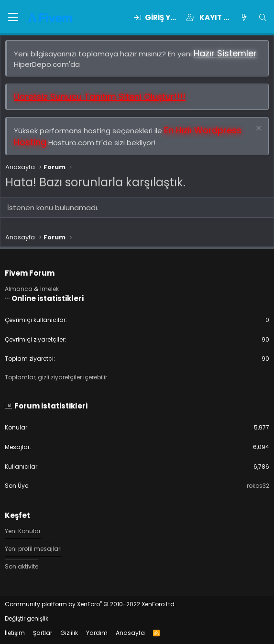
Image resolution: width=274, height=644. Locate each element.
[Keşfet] (244, 17)
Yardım (97, 633)
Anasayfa (130, 633)
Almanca (19, 289)
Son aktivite (22, 566)
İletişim (15, 633)
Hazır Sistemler (225, 53)
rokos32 (258, 486)
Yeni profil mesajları (33, 549)
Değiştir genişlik (27, 618)
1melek (49, 289)
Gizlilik (69, 633)
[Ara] (263, 17)
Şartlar (43, 633)
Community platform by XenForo (90, 604)
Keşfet (17, 515)
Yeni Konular (23, 531)
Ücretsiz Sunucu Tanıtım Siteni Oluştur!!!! (100, 97)
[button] (13, 18)
